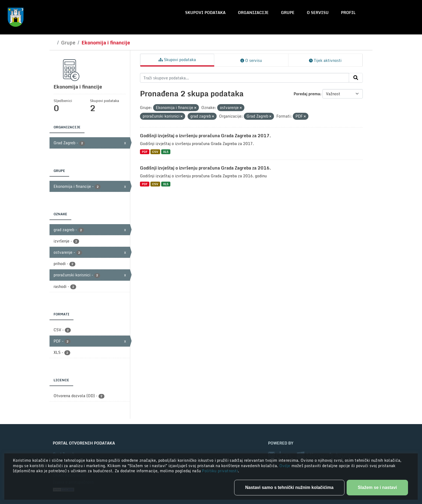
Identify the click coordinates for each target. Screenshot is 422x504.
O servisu (318, 13)
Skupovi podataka (205, 13)
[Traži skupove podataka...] (245, 78)
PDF (145, 152)
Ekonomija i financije (106, 43)
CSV (155, 152)
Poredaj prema (307, 94)
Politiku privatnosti (220, 471)
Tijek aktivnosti (325, 60)
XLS (166, 152)
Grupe (288, 13)
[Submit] (356, 78)
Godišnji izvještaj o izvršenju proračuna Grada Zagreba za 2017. (205, 136)
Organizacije (253, 13)
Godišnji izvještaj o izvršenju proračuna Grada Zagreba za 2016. (205, 168)
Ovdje (285, 466)
